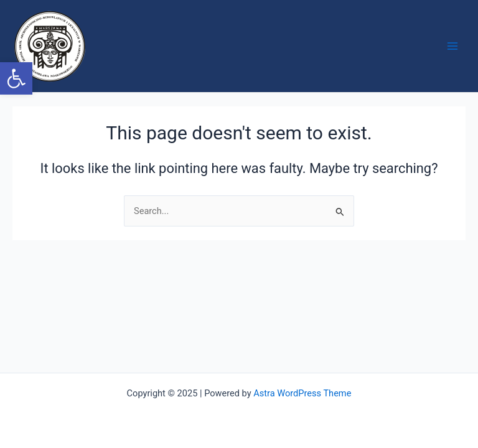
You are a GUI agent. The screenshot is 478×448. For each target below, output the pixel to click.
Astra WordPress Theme (302, 393)
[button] (16, 78)
